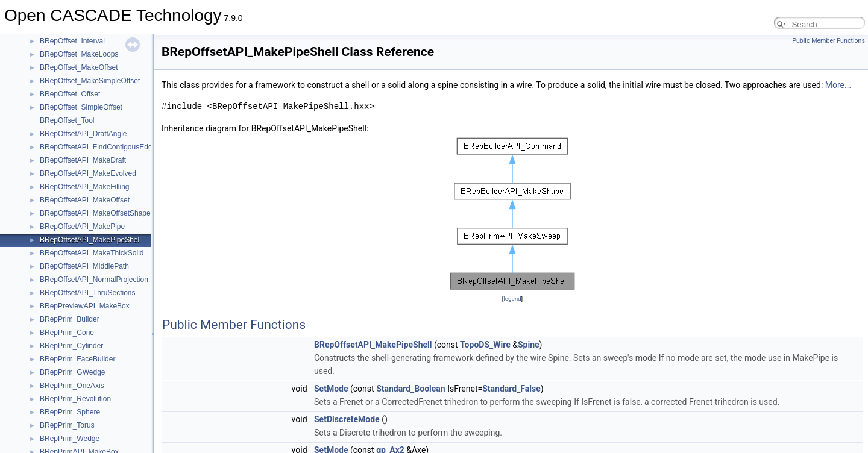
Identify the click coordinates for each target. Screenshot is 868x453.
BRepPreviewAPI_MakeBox (85, 306)
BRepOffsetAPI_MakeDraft (83, 160)
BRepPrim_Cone (67, 333)
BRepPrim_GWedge (73, 372)
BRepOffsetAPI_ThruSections (88, 293)
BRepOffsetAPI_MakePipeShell (90, 240)
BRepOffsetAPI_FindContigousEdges (100, 147)
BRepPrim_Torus (67, 425)
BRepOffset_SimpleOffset (81, 107)
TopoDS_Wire (485, 345)
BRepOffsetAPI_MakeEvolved (88, 173)
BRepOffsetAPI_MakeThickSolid (92, 253)
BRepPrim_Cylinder (71, 346)
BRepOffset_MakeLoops (79, 54)
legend (512, 298)
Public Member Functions (829, 41)
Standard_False (511, 389)
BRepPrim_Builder (70, 319)
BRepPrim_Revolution (75, 399)
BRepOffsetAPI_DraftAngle (83, 134)
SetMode (331, 389)
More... (838, 85)
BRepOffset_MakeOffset (79, 67)
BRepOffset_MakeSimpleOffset (90, 81)
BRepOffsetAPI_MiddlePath (84, 266)
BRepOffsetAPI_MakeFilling (85, 187)
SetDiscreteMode (347, 419)
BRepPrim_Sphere (70, 412)
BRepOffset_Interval (72, 41)
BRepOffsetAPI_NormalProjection (94, 280)
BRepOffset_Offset (70, 94)
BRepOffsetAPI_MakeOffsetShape (95, 213)
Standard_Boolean (411, 389)
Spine (529, 345)
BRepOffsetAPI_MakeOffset (85, 200)
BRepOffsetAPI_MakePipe (82, 226)
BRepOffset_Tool (67, 120)
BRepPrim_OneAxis (72, 386)
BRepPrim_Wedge (70, 439)
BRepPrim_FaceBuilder (77, 359)
